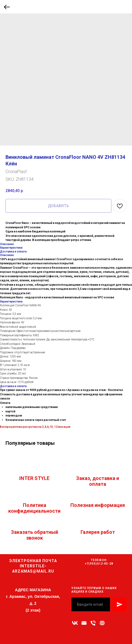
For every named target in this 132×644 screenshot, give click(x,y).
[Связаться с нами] (102, 623)
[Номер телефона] (93, 623)
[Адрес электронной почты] (84, 623)
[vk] (75, 623)
